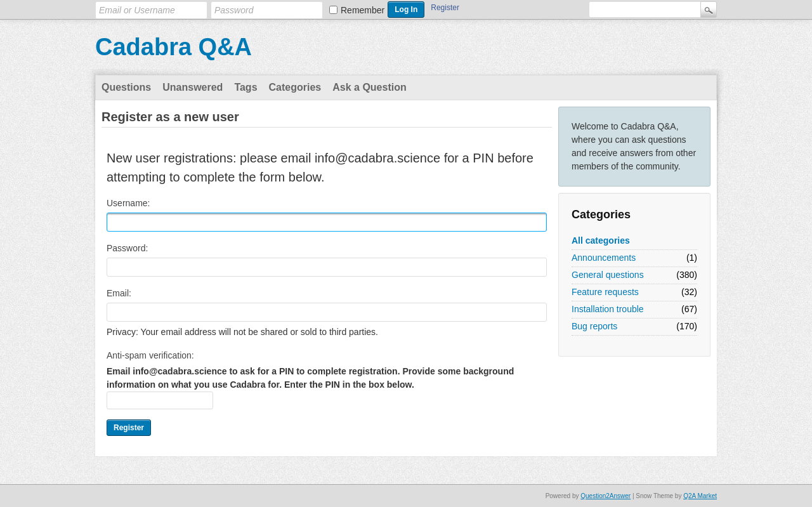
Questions (126, 87)
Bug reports (594, 326)
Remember (363, 10)
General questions (608, 275)
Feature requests (605, 292)
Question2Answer (606, 496)
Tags (246, 87)
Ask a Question (369, 87)
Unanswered (193, 87)
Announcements (604, 258)
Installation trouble (608, 309)
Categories (295, 87)
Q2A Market (700, 496)
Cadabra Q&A (174, 47)
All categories (601, 240)
